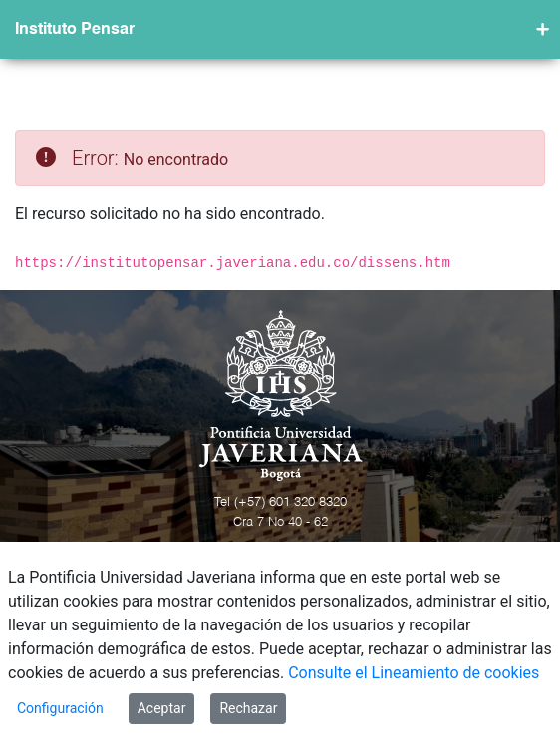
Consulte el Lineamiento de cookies (414, 673)
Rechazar (248, 708)
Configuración (60, 708)
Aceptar (162, 708)
